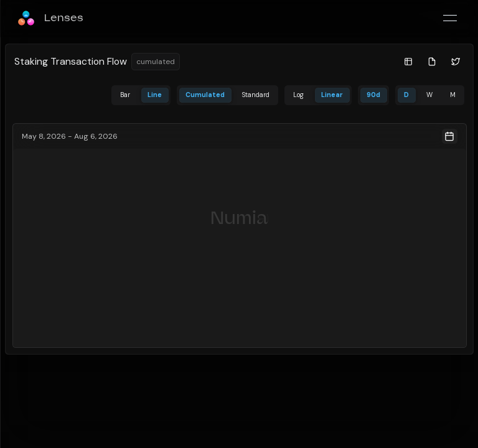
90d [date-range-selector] (373, 95)
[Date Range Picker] (240, 136)
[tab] (125, 96)
